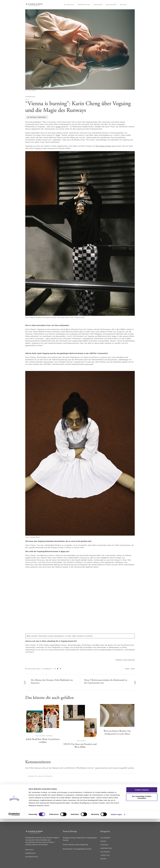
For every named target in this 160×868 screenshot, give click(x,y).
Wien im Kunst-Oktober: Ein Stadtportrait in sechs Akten (117, 732)
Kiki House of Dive (103, 146)
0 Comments (47, 669)
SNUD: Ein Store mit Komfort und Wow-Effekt (80, 746)
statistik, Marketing (39, 636)
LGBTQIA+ (48, 364)
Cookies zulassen (142, 839)
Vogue (58, 127)
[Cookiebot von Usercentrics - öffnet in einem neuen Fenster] (14, 864)
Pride (127, 669)
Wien (63, 551)
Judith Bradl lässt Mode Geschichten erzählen (43, 741)
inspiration (30, 97)
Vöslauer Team (34, 669)
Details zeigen (116, 864)
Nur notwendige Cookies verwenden (142, 846)
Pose (58, 135)
